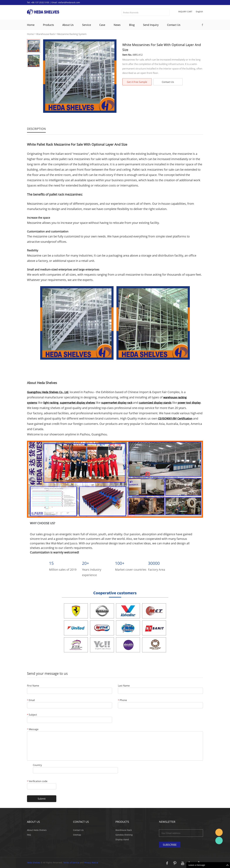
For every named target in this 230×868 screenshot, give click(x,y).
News (117, 25)
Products (48, 25)
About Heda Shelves (37, 830)
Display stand (122, 839)
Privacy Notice (91, 862)
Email (31, 700)
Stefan (219, 832)
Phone (122, 700)
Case (102, 25)
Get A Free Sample (137, 82)
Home (31, 25)
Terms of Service (71, 862)
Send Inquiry (151, 25)
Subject (32, 715)
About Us (68, 25)
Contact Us (174, 25)
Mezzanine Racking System (72, 34)
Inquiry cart (185, 12)
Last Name (124, 686)
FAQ (29, 835)
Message (33, 729)
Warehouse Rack (45, 34)
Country (37, 765)
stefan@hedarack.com (69, 2)
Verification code (37, 781)
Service (87, 25)
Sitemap (77, 835)
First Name (33, 686)
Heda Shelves (34, 862)
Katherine (219, 841)
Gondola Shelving (124, 835)
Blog (132, 25)
